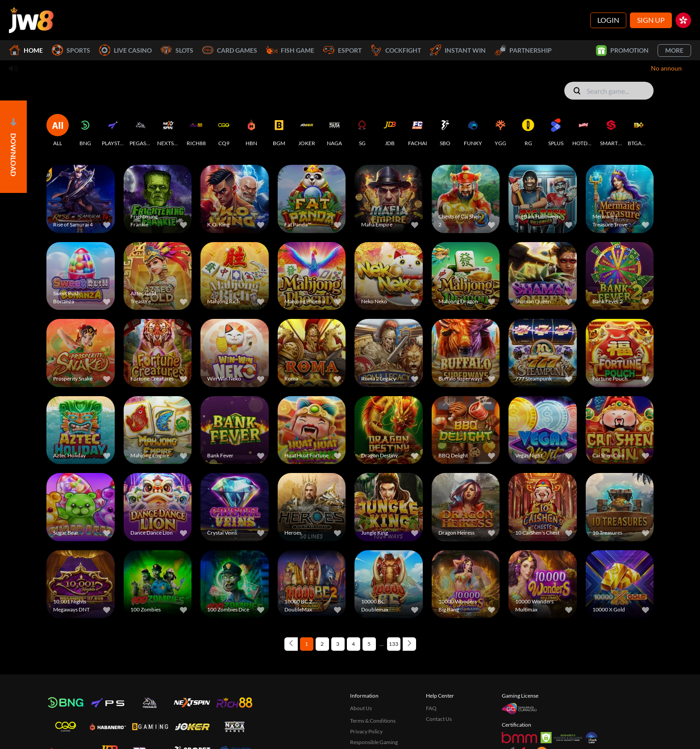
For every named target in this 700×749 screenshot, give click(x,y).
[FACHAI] (417, 130)
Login (608, 20)
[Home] (31, 20)
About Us (361, 708)
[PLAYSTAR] (113, 130)
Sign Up (651, 20)
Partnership (523, 50)
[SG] (362, 130)
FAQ (431, 708)
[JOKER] (307, 130)
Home (26, 50)
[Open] (13, 147)
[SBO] (445, 130)
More (674, 50)
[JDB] (390, 130)
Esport (342, 50)
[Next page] (409, 644)
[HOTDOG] (583, 130)
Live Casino (125, 50)
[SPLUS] (556, 130)
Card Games (230, 50)
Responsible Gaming (374, 742)
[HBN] (251, 130)
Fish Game (290, 50)
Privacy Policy (366, 731)
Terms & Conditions (373, 721)
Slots (177, 50)
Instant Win (458, 50)
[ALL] (58, 130)
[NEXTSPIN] (168, 130)
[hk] (683, 20)
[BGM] (279, 130)
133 (394, 644)
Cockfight (396, 50)
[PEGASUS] (141, 130)
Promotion (622, 50)
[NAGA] (334, 130)
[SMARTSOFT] (611, 130)
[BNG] (85, 130)
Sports (71, 50)
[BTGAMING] (639, 130)
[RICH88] (196, 130)
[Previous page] (291, 644)
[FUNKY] (473, 130)
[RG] (528, 130)
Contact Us (439, 719)
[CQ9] (224, 130)
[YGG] (500, 130)
